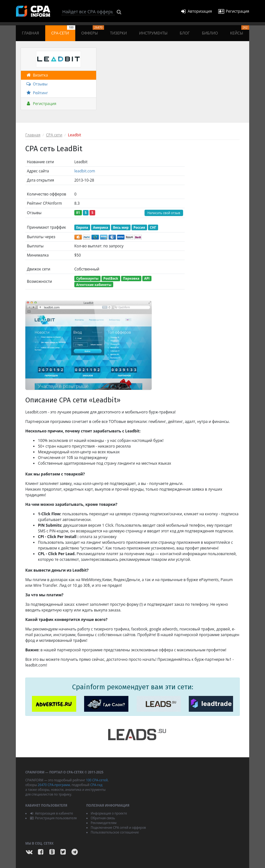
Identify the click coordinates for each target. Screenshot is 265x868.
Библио (210, 33)
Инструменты (153, 33)
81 (78, 213)
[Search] (88, 12)
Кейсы (240, 31)
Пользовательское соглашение (115, 832)
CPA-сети (63, 31)
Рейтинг (37, 93)
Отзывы (37, 84)
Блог (185, 33)
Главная (30, 33)
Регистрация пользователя (53, 818)
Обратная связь (103, 818)
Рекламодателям (104, 823)
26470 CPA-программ (54, 785)
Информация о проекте (109, 813)
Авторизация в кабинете (51, 813)
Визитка (37, 75)
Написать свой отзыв (164, 213)
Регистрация (41, 104)
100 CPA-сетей (97, 780)
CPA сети (54, 135)
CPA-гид (96, 785)
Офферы (93, 31)
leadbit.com (85, 171)
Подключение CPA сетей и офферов (118, 828)
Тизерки (118, 33)
